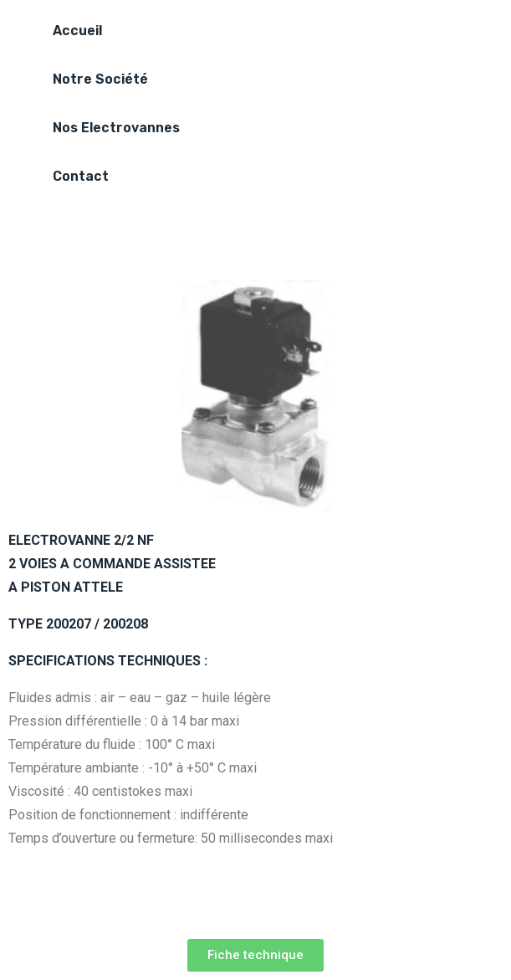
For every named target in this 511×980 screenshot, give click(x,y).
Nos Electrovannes (116, 128)
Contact (81, 176)
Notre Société (100, 79)
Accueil (77, 31)
